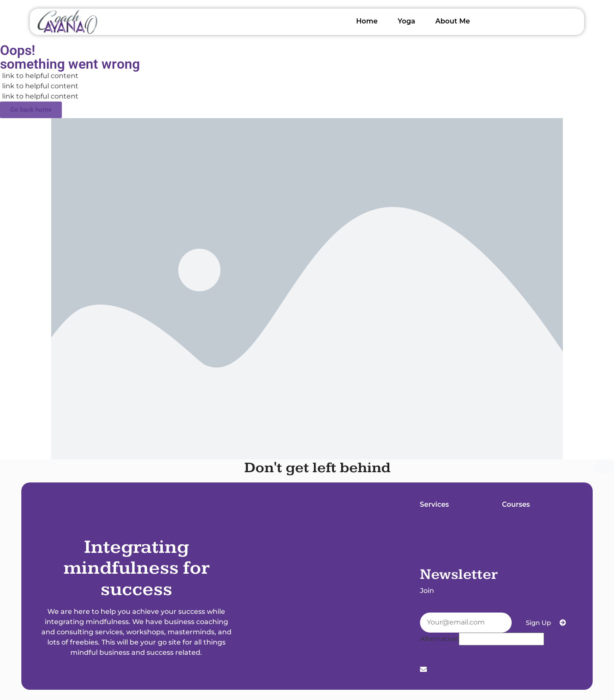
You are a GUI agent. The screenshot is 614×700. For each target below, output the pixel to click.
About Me (453, 21)
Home (367, 21)
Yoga (407, 21)
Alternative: (439, 639)
